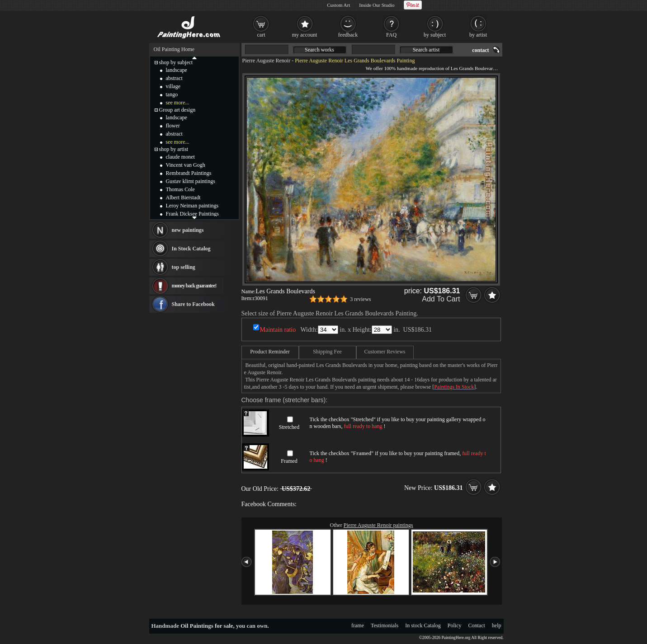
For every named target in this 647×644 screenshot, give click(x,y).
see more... (178, 103)
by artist (478, 35)
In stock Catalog (423, 625)
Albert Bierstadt (183, 197)
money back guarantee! (194, 286)
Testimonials (385, 625)
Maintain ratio (278, 330)
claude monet (180, 157)
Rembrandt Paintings (189, 173)
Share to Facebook (193, 304)
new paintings (188, 230)
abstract (174, 78)
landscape (177, 70)
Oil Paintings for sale (207, 626)
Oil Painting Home (174, 49)
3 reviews (360, 299)
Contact (477, 625)
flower (173, 126)
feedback (348, 35)
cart (261, 35)
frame (358, 625)
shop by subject (176, 62)
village (173, 86)
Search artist (426, 50)
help (497, 625)
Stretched (289, 427)
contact (480, 50)
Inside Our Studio (377, 5)
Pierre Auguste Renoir (267, 61)
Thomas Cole (180, 189)
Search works (319, 50)
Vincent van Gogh (186, 165)
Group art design (177, 110)
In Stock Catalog (191, 249)
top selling (184, 267)
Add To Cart (441, 299)
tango (172, 94)
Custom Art (338, 5)
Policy (455, 625)
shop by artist (174, 149)
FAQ (391, 35)
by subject (435, 35)
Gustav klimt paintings (191, 181)
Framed (289, 461)
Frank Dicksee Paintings (192, 214)
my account (305, 35)
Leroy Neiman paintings (192, 206)
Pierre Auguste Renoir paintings (378, 525)
